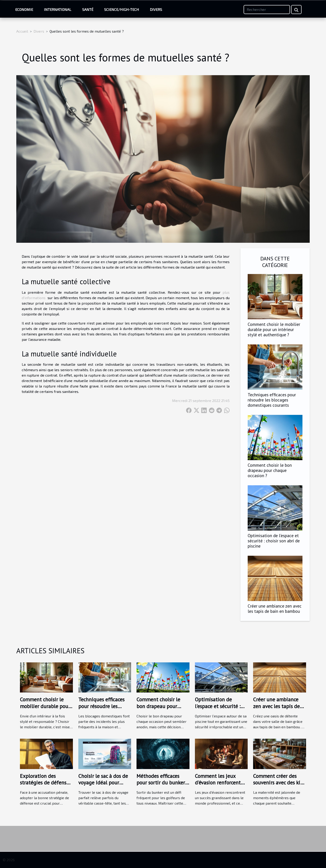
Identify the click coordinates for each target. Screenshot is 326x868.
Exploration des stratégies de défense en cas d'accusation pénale (44, 786)
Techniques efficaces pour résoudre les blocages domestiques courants (272, 400)
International (58, 9)
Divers (156, 9)
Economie (24, 9)
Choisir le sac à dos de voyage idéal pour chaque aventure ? (103, 783)
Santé (88, 9)
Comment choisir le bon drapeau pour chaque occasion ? (270, 470)
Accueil (22, 31)
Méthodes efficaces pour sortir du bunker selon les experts (161, 783)
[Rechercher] (267, 10)
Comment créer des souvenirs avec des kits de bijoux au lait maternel (279, 786)
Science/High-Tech (122, 9)
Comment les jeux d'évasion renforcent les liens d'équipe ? (218, 783)
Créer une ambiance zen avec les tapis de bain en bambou (275, 608)
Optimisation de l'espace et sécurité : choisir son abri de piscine (274, 541)
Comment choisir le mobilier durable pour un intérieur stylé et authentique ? (274, 329)
